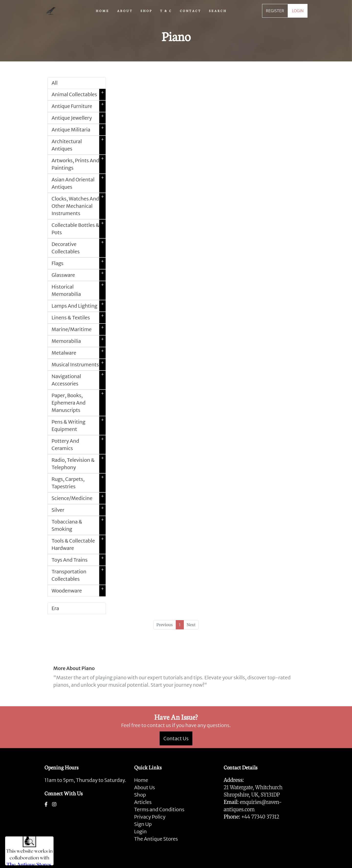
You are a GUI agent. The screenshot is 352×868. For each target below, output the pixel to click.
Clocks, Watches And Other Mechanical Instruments (79, 206)
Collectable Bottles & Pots (79, 229)
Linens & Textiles (79, 318)
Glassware (79, 275)
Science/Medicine (79, 498)
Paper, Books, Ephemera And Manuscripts (79, 403)
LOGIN (298, 11)
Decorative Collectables (79, 248)
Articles (143, 802)
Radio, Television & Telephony (79, 464)
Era (55, 608)
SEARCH (218, 11)
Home (141, 780)
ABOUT (125, 11)
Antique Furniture (79, 106)
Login (141, 831)
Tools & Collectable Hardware (79, 544)
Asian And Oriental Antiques (79, 183)
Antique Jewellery (79, 118)
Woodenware (79, 591)
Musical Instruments (79, 365)
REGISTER (275, 11)
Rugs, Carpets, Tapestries (79, 483)
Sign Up (143, 824)
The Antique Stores (156, 839)
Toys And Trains (79, 560)
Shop (140, 795)
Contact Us (176, 738)
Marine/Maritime (79, 329)
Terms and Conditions (159, 809)
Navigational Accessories (79, 380)
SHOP (146, 11)
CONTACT (191, 11)
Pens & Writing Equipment (79, 426)
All (55, 83)
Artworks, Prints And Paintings (79, 164)
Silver (79, 510)
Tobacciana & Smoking (79, 525)
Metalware (79, 353)
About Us (145, 787)
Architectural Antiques (79, 145)
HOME (103, 11)
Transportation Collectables (79, 575)
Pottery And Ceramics (79, 445)
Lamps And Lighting (79, 306)
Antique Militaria (79, 130)
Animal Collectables (79, 94)
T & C (166, 11)
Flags (79, 263)
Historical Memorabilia (79, 290)
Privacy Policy (150, 817)
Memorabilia (79, 341)
